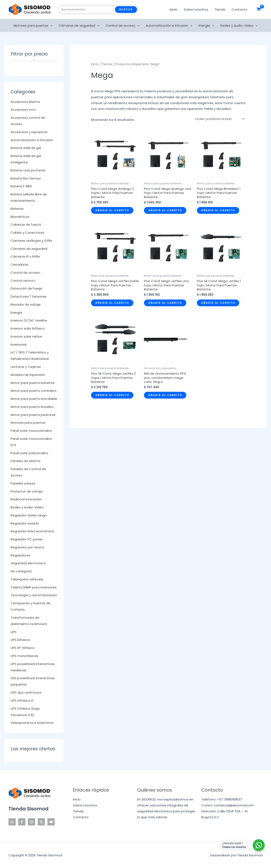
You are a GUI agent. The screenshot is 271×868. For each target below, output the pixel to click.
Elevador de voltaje (26, 304)
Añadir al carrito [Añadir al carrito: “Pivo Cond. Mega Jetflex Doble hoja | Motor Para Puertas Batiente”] (112, 303)
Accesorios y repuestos (29, 132)
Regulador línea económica (32, 531)
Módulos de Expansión (28, 375)
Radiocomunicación (26, 499)
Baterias (17, 209)
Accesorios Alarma (25, 102)
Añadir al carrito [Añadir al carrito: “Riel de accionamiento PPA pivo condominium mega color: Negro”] (165, 395)
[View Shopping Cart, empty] (259, 10)
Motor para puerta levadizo (32, 407)
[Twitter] (41, 822)
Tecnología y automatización (34, 595)
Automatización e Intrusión (169, 26)
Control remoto (23, 281)
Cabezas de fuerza (26, 224)
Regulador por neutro (27, 547)
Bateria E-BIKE (21, 186)
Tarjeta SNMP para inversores (34, 587)
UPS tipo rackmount (26, 692)
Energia (206, 26)
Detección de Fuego (27, 288)
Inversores (19, 344)
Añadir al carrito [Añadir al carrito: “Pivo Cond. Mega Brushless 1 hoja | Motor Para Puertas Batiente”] (218, 210)
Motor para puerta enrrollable (34, 399)
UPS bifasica (20, 640)
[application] (50, 26)
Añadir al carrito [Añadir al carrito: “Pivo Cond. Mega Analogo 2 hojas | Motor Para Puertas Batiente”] (112, 210)
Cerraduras (19, 264)
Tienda (220, 9)
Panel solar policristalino (29, 453)
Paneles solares (23, 483)
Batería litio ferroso (26, 178)
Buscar (126, 9)
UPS (14, 632)
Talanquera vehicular (27, 579)
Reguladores (21, 555)
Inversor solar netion (26, 336)
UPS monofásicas (24, 656)
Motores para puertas (33, 26)
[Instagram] (32, 822)
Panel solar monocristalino (31, 431)
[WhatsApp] (12, 822)
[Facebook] (22, 822)
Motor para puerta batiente (33, 383)
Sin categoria (21, 571)
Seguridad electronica (28, 563)
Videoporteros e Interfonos (32, 723)
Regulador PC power (27, 539)
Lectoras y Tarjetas (26, 367)
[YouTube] (51, 822)
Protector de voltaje (27, 491)
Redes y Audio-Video (239, 26)
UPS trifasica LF (22, 700)
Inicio (174, 9)
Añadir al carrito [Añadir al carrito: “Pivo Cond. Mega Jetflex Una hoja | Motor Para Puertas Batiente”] (165, 303)
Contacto (239, 9)
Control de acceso (122, 26)
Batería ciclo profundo (28, 170)
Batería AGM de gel (26, 148)
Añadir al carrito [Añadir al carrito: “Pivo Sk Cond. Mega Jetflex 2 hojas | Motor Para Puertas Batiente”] (112, 395)
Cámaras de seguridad (79, 26)
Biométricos (20, 217)
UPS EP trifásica (23, 648)
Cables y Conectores (27, 233)
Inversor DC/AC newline (29, 320)
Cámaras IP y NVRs (25, 256)
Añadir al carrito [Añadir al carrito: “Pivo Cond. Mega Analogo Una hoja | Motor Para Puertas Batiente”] (165, 210)
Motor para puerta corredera (33, 391)
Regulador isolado (25, 523)
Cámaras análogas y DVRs (31, 241)
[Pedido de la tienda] (220, 119)
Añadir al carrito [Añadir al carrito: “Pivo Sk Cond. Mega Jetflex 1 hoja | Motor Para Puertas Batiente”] (218, 303)
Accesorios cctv (23, 110)
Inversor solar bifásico (28, 328)
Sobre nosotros (196, 9)
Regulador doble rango (29, 515)
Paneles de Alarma (25, 461)
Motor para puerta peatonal (33, 415)
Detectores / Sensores (29, 296)
